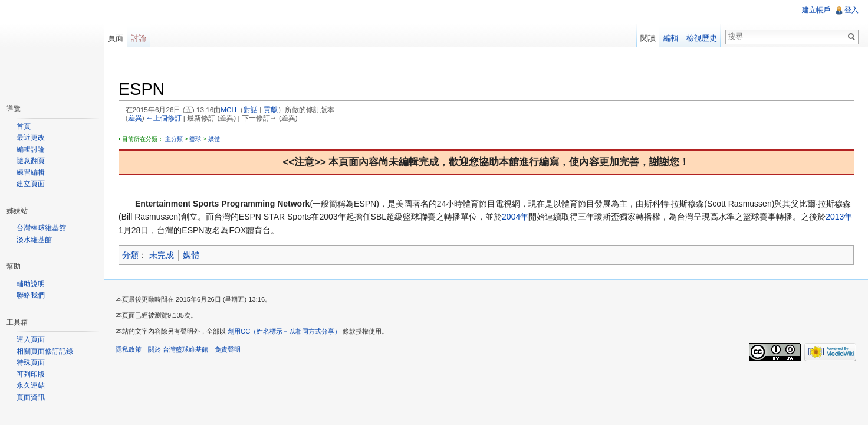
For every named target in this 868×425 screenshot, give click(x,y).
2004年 (515, 217)
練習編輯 (31, 172)
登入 (851, 10)
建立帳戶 (816, 10)
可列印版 (31, 374)
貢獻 (271, 109)
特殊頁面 (31, 362)
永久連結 (31, 385)
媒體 (214, 139)
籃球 (195, 139)
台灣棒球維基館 (41, 228)
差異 (135, 118)
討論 (139, 38)
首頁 (24, 126)
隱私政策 (129, 349)
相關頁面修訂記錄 (45, 351)
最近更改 (31, 138)
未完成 (162, 255)
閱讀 (648, 38)
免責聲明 (228, 349)
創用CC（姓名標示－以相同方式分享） (284, 331)
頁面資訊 (31, 397)
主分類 (174, 139)
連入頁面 (31, 339)
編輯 (671, 38)
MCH (228, 109)
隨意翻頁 (31, 161)
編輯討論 (31, 149)
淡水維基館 (34, 240)
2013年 (839, 217)
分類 (130, 255)
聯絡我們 (31, 295)
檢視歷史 (702, 38)
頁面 (116, 38)
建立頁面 (31, 184)
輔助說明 (31, 284)
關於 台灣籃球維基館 (178, 349)
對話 (251, 109)
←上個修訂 (164, 118)
